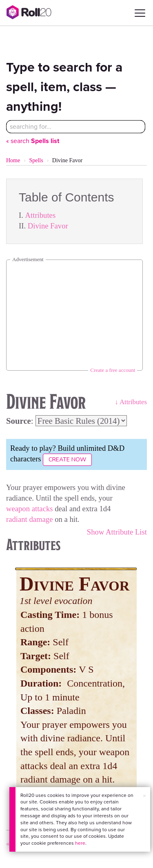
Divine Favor (48, 226)
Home (13, 160)
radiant (17, 519)
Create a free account (113, 370)
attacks (42, 509)
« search (33, 141)
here (80, 843)
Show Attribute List (117, 532)
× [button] (144, 796)
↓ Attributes (131, 402)
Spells (36, 160)
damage (41, 519)
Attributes (41, 215)
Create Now (67, 460)
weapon (18, 509)
